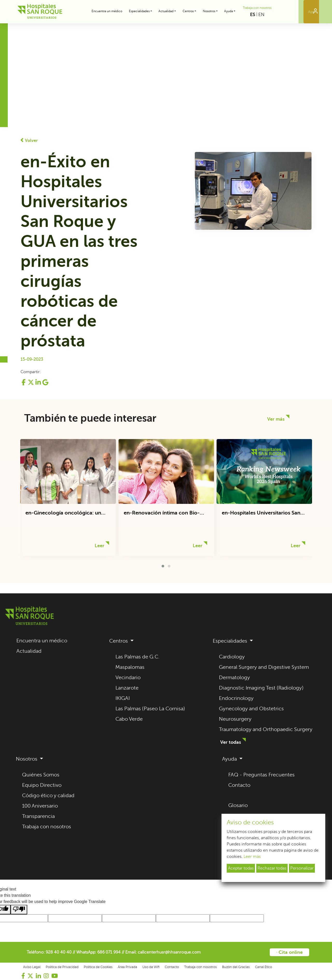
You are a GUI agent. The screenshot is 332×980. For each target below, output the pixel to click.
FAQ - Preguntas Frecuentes (261, 775)
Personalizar (302, 868)
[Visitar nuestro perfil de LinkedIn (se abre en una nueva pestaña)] (38, 976)
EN (261, 15)
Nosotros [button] (209, 11)
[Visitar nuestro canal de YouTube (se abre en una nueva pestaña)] (55, 976)
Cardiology (232, 657)
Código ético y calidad (48, 795)
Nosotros (27, 759)
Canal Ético (264, 967)
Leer (99, 546)
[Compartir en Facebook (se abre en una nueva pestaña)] (24, 384)
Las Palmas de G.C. (137, 657)
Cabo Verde (129, 719)
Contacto (239, 785)
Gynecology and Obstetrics (251, 709)
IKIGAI (123, 698)
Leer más (252, 857)
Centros (119, 641)
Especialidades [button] (139, 11)
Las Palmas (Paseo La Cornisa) (150, 709)
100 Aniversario (40, 806)
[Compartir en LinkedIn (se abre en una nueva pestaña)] (39, 384)
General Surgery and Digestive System (264, 667)
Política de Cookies (98, 967)
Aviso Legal (32, 967)
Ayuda (230, 759)
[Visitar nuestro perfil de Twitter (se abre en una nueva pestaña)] (30, 976)
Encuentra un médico (107, 11)
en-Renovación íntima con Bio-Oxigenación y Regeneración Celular (162, 513)
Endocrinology (236, 698)
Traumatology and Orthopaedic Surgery (266, 729)
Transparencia (38, 816)
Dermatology (234, 677)
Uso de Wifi (151, 967)
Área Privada (127, 967)
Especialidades (231, 641)
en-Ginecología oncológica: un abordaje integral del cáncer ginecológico (63, 513)
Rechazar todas (272, 868)
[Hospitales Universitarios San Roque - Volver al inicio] (40, 12)
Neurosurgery (235, 719)
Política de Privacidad (62, 967)
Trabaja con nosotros (257, 8)
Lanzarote (127, 688)
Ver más (276, 419)
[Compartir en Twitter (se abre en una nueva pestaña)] (31, 384)
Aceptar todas (241, 868)
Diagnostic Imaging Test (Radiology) (261, 688)
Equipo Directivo (42, 785)
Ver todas (231, 742)
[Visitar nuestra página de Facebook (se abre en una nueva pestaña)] (23, 976)
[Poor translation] (19, 910)
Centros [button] (188, 11)
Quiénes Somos (41, 775)
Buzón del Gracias (236, 967)
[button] (163, 566)
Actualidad (29, 651)
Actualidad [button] (166, 11)
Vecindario (128, 677)
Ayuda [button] (229, 11)
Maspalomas (130, 667)
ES (253, 15)
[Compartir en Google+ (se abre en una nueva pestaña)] (45, 384)
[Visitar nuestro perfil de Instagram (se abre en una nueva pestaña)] (46, 976)
